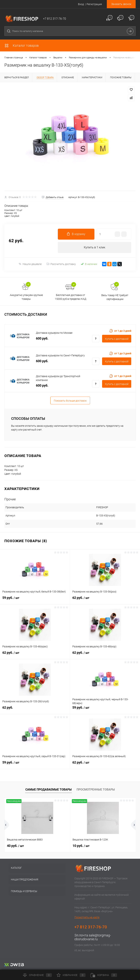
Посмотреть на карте (87, 917)
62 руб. (105, 600)
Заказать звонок (121, 4)
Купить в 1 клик (95, 247)
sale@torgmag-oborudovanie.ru (93, 937)
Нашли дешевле (30, 264)
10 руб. (81, 846)
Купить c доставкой (117, 339)
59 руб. (35, 600)
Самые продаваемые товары (48, 790)
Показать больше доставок (70, 401)
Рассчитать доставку (61, 264)
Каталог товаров (22, 45)
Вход (81, 4)
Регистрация (94, 4)
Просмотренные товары (96, 790)
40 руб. (15, 846)
